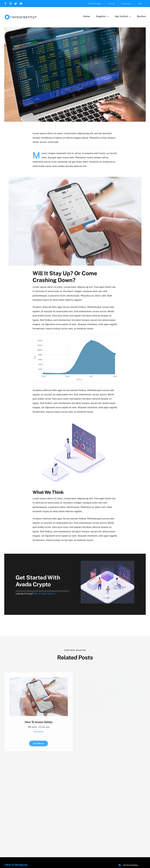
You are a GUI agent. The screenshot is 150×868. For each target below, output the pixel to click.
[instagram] (11, 4)
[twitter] (16, 4)
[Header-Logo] (21, 14)
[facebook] (5, 4)
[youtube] (21, 4)
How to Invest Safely (39, 722)
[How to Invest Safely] (39, 679)
